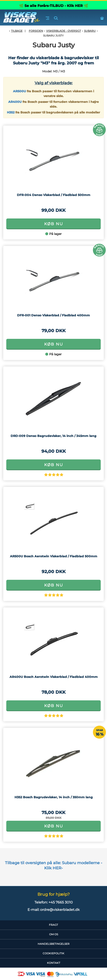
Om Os (54, 934)
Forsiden (36, 31)
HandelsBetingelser (54, 944)
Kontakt (54, 963)
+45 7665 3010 (61, 902)
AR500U (19, 91)
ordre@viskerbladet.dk (60, 910)
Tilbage (17, 31)
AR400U (15, 102)
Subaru (90, 31)
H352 (11, 112)
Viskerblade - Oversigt (64, 31)
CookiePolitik (53, 953)
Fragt (53, 925)
